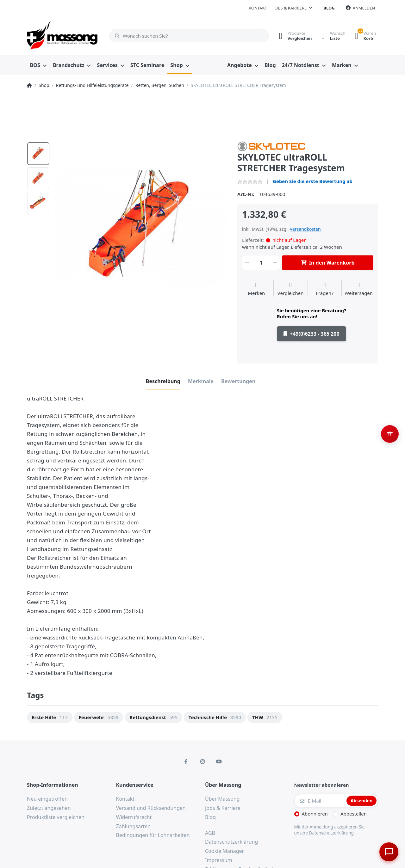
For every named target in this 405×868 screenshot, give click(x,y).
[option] (141, 228)
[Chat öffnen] (388, 851)
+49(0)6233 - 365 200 (312, 334)
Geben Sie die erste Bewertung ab (313, 181)
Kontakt (258, 8)
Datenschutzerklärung (331, 833)
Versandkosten (305, 229)
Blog (329, 8)
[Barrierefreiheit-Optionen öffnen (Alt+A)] (390, 434)
